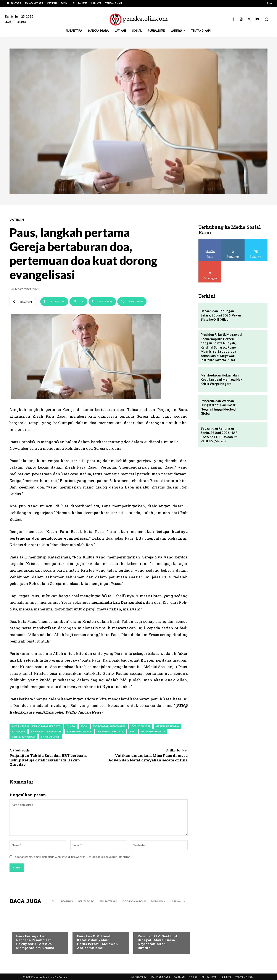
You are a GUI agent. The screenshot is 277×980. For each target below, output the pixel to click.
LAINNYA (226, 978)
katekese (19, 731)
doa (84, 726)
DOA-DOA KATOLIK (134, 902)
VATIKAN (17, 220)
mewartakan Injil (111, 731)
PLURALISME (209, 978)
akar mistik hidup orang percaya (36, 726)
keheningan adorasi (46, 731)
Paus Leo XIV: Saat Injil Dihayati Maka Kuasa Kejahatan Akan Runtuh (157, 943)
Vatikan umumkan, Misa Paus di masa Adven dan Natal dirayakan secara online (148, 758)
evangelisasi (141, 726)
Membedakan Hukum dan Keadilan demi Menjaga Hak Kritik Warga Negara (221, 379)
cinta (71, 726)
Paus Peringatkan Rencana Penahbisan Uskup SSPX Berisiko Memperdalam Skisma (35, 943)
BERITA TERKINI (108, 902)
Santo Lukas (50, 737)
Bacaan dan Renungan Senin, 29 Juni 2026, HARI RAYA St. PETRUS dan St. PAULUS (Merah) (219, 435)
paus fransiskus (153, 731)
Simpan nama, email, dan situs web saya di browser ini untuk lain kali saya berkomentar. (73, 857)
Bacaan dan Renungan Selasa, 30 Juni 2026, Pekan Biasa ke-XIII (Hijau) (221, 315)
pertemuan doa (23, 737)
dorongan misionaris (109, 726)
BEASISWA (67, 902)
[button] (267, 19)
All (54, 902)
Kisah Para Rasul (79, 731)
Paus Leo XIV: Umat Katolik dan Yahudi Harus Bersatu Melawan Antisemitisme (97, 943)
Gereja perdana (167, 726)
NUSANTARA (139, 978)
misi (132, 731)
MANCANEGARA (161, 978)
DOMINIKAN (158, 902)
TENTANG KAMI (245, 978)
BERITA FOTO (86, 902)
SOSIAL (193, 978)
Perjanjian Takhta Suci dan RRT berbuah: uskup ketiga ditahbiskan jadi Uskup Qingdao (48, 760)
